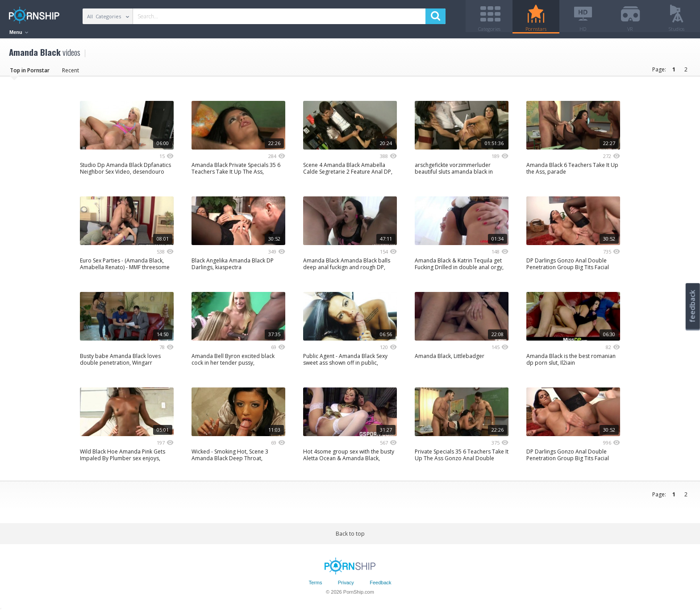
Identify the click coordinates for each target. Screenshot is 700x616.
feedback (692, 306)
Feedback (380, 586)
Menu (19, 32)
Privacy (346, 586)
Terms (315, 586)
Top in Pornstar (30, 73)
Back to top (350, 537)
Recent (71, 73)
